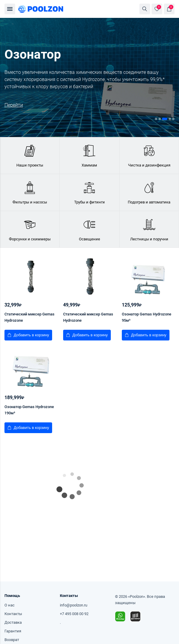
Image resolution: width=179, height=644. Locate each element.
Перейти (14, 105)
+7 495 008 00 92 (74, 614)
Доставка (13, 622)
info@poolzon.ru (74, 605)
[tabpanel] (89, 77)
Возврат (12, 640)
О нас (10, 605)
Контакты (13, 614)
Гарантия (13, 631)
